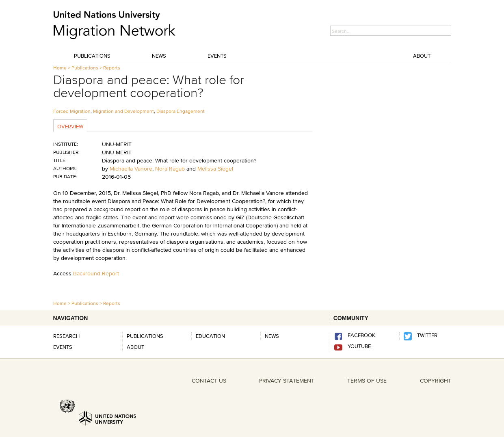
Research (66, 336)
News (159, 56)
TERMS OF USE (367, 381)
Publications (92, 56)
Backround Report (96, 273)
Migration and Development (123, 111)
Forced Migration (72, 111)
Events (217, 56)
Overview (70, 126)
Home (60, 68)
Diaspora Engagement (181, 111)
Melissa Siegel (215, 169)
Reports (112, 68)
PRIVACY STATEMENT (287, 381)
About (422, 56)
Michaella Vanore (131, 169)
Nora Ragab (170, 169)
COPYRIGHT (436, 381)
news (272, 336)
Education (210, 336)
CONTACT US (209, 381)
